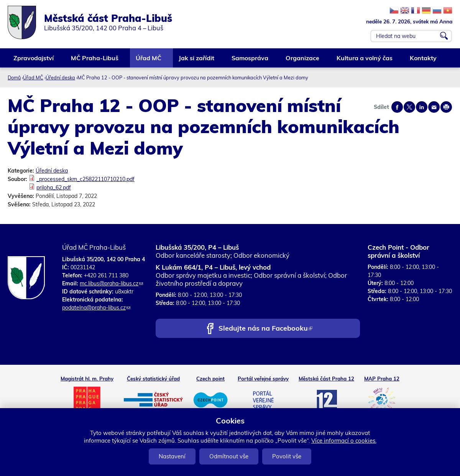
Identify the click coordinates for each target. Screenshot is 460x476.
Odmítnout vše (229, 456)
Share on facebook (397, 107)
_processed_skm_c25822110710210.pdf (85, 179)
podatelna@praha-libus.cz (96, 308)
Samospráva (250, 61)
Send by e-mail (434, 107)
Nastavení (172, 456)
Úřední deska (60, 77)
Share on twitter (409, 107)
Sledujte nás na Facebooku (265, 329)
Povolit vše (287, 456)
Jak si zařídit (197, 61)
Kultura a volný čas (365, 61)
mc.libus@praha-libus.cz (111, 283)
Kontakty (424, 61)
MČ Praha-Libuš (95, 61)
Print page (446, 107)
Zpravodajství (34, 61)
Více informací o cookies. (344, 441)
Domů (14, 77)
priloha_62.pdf (54, 188)
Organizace (303, 61)
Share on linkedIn (422, 107)
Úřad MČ (149, 61)
